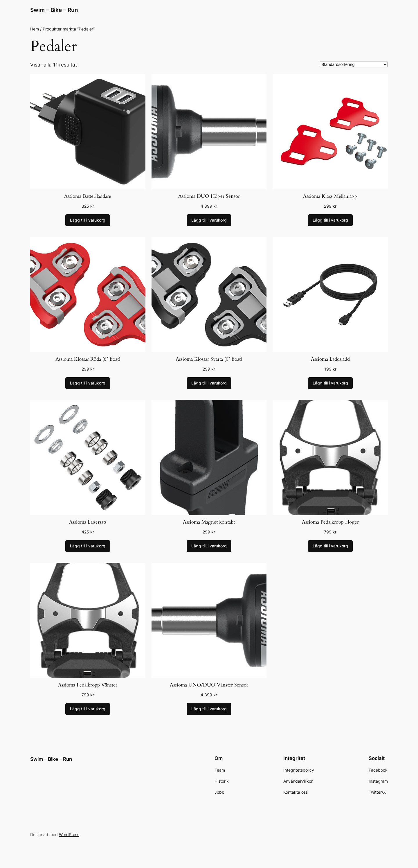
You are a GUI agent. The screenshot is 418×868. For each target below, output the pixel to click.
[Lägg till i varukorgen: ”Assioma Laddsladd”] (330, 383)
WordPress (69, 834)
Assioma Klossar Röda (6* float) (88, 359)
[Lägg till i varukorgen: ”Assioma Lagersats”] (88, 546)
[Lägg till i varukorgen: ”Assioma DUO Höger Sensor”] (209, 220)
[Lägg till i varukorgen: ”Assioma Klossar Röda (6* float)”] (88, 383)
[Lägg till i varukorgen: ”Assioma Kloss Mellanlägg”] (330, 220)
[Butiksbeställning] (354, 64)
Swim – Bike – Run (54, 10)
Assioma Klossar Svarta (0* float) (209, 359)
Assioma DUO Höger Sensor (209, 196)
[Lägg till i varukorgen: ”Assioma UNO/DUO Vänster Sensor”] (209, 709)
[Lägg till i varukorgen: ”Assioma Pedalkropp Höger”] (330, 546)
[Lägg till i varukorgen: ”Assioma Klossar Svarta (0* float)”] (209, 383)
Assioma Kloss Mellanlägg (330, 196)
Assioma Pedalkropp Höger (330, 522)
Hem (35, 29)
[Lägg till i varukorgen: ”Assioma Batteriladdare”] (88, 220)
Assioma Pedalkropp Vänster (88, 685)
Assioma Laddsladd (330, 359)
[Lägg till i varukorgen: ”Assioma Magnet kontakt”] (209, 546)
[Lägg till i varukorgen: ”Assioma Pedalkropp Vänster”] (88, 709)
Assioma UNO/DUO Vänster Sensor (209, 685)
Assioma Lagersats (88, 522)
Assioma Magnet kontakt (209, 522)
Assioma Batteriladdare (88, 196)
